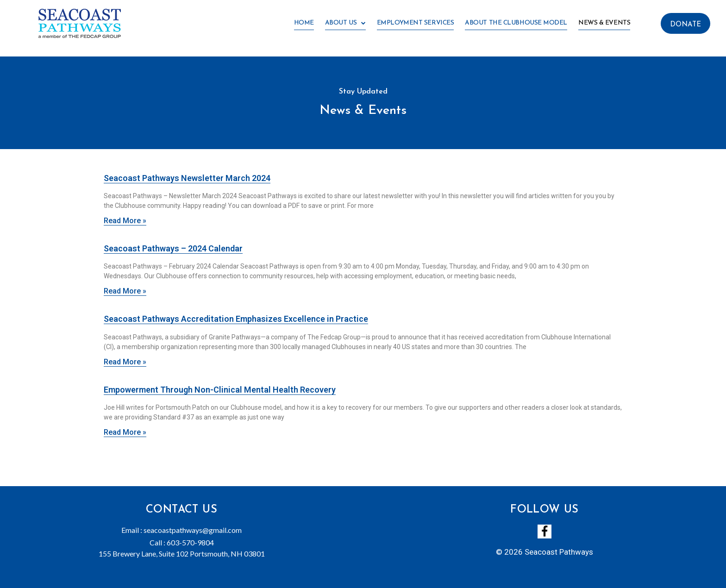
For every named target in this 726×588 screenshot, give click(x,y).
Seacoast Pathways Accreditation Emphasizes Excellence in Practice (236, 319)
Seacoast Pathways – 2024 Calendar (173, 248)
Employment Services (415, 23)
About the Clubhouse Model (516, 23)
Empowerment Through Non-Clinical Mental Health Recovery (220, 390)
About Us (345, 23)
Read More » (125, 221)
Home (304, 23)
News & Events (604, 23)
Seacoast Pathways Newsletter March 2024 (187, 178)
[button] (685, 23)
